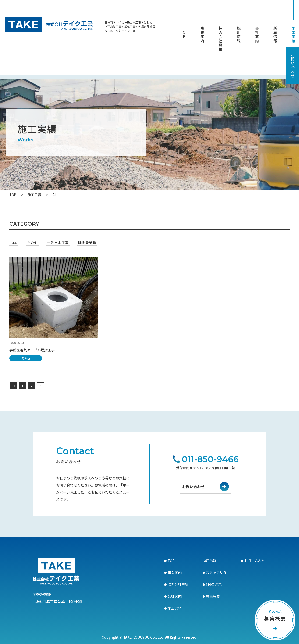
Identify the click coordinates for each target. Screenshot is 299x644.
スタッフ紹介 (216, 572)
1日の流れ (214, 584)
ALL (14, 243)
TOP (184, 32)
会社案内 (257, 35)
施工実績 (293, 35)
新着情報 (275, 35)
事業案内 (202, 35)
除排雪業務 (87, 243)
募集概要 (213, 596)
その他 (32, 243)
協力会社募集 (221, 39)
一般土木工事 (58, 243)
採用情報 (239, 35)
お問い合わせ (193, 489)
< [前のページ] (14, 386)
